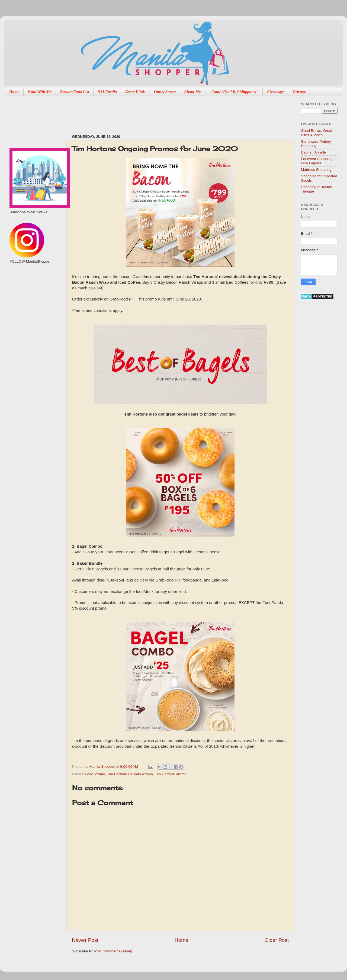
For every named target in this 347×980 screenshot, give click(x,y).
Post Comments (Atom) (113, 951)
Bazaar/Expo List (75, 92)
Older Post (277, 940)
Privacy (299, 92)
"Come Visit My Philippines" (234, 92)
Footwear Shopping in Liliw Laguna (319, 161)
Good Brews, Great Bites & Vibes (317, 133)
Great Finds (135, 92)
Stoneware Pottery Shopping (316, 144)
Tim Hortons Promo (171, 774)
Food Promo (95, 774)
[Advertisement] (171, 113)
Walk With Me (40, 92)
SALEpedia (107, 92)
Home (14, 92)
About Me (192, 92)
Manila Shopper (103, 767)
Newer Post (85, 940)
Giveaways (276, 92)
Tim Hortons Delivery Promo (130, 774)
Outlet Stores (165, 92)
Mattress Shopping (316, 170)
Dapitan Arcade (313, 152)
